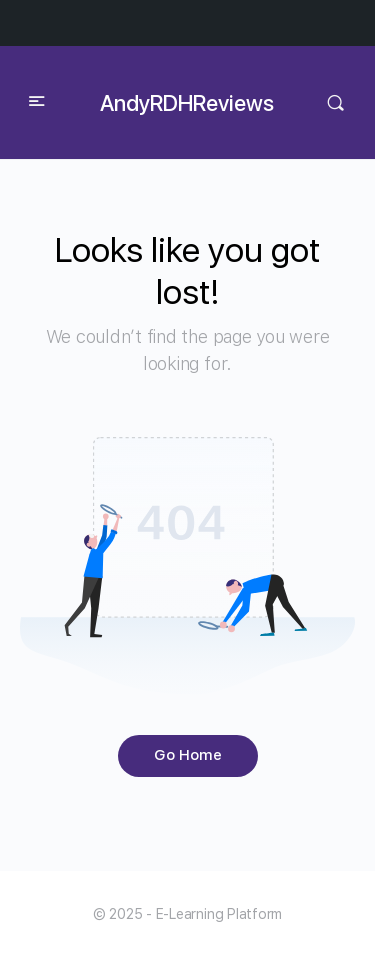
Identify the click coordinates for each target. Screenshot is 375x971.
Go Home (188, 755)
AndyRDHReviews (187, 103)
